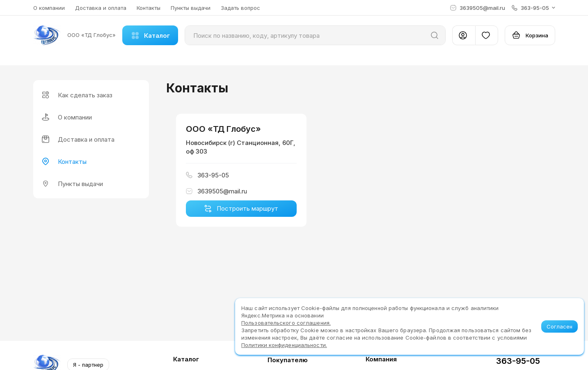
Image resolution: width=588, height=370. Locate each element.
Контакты (149, 8)
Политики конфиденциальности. (284, 345)
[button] (533, 8)
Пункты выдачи (191, 8)
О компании (49, 8)
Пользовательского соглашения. (286, 323)
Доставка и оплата (101, 8)
